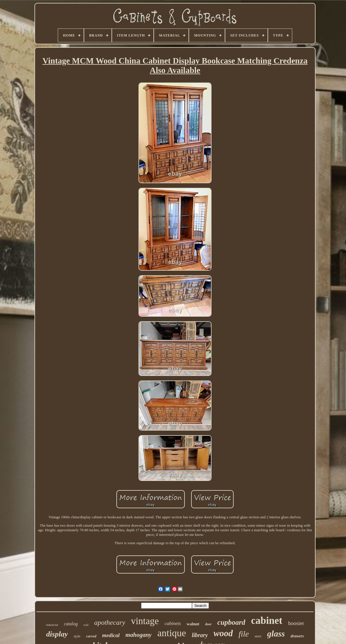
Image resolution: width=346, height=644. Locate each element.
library (200, 635)
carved (91, 636)
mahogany (138, 635)
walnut (193, 624)
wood (223, 633)
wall (86, 625)
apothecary (110, 622)
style (77, 636)
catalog (71, 624)
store (258, 636)
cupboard (231, 622)
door (208, 624)
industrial (52, 625)
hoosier (296, 623)
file (244, 634)
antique (172, 633)
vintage (145, 621)
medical (111, 635)
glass (276, 634)
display (57, 634)
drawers (297, 636)
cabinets (173, 623)
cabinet (267, 621)
